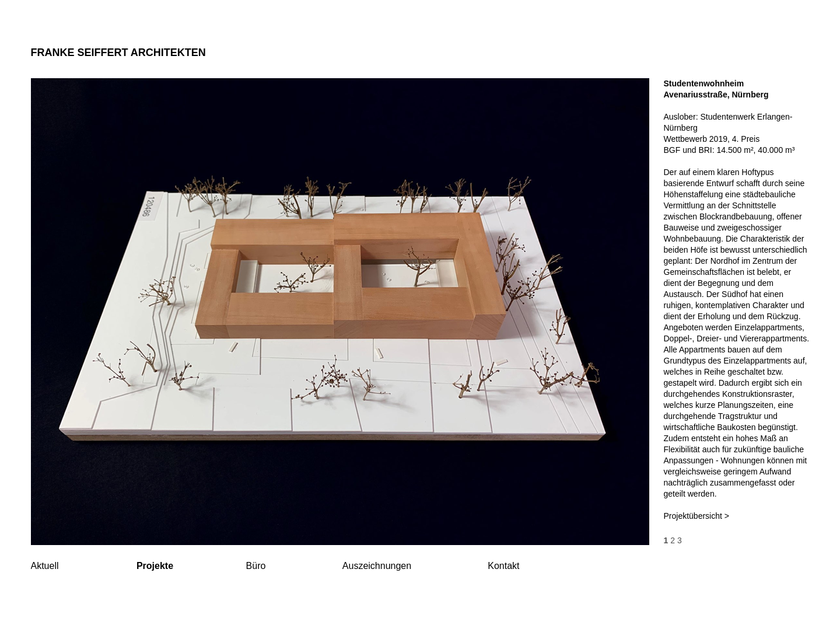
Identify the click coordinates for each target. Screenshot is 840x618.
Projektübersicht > (696, 516)
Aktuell (45, 566)
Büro (256, 566)
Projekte (155, 566)
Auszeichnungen (377, 566)
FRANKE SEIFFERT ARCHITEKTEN (118, 53)
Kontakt (503, 566)
